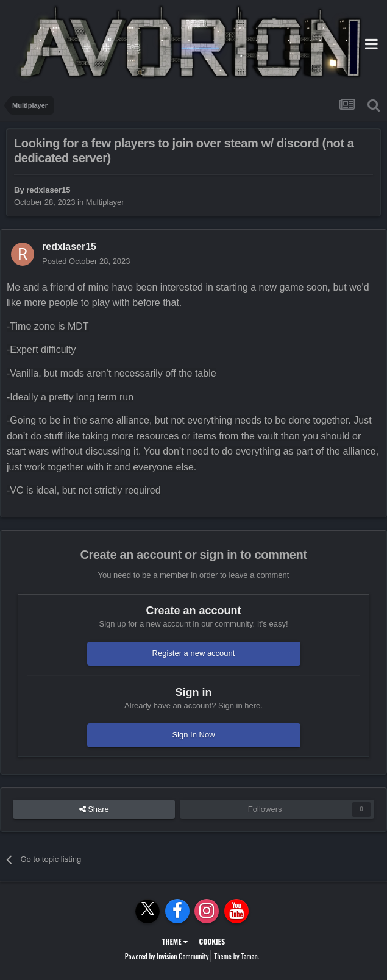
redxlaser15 (48, 190)
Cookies (212, 941)
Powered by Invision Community (167, 956)
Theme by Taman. (236, 956)
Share (94, 809)
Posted (86, 261)
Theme (175, 941)
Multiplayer (105, 202)
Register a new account (194, 653)
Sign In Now (193, 735)
